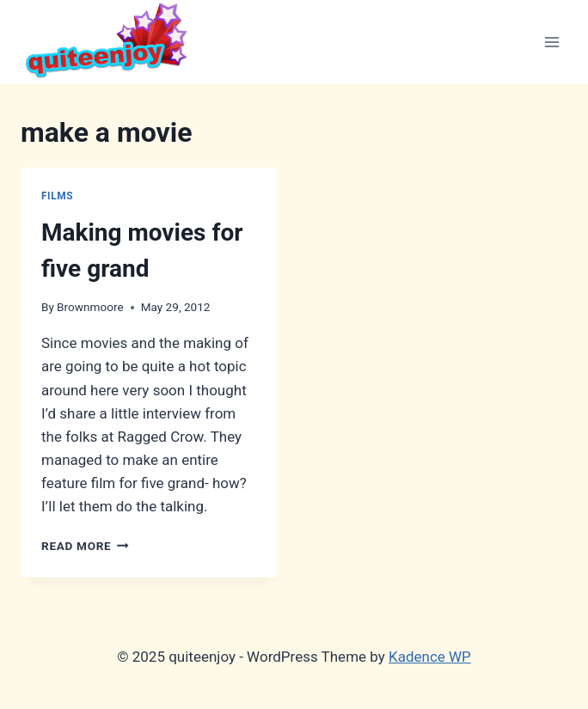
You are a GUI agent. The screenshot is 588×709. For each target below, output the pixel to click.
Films (57, 196)
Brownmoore (90, 307)
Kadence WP (430, 657)
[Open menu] (551, 42)
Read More (85, 546)
